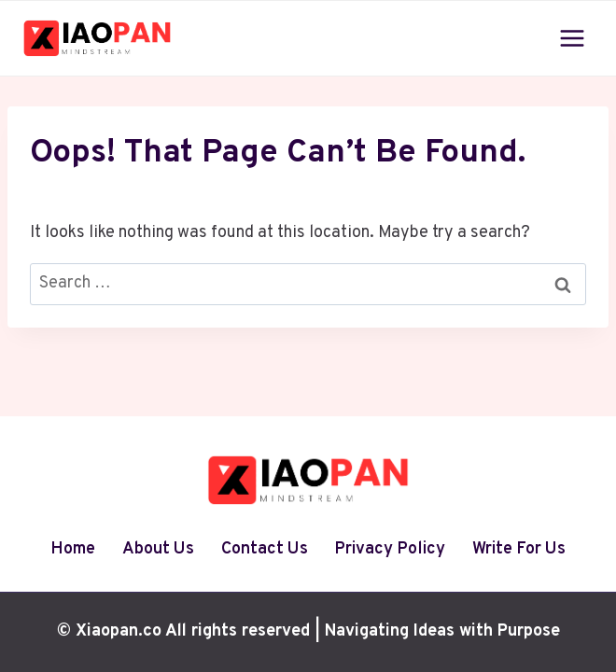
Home (73, 549)
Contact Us (265, 549)
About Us (158, 549)
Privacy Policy (390, 549)
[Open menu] (572, 38)
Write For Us (519, 549)
